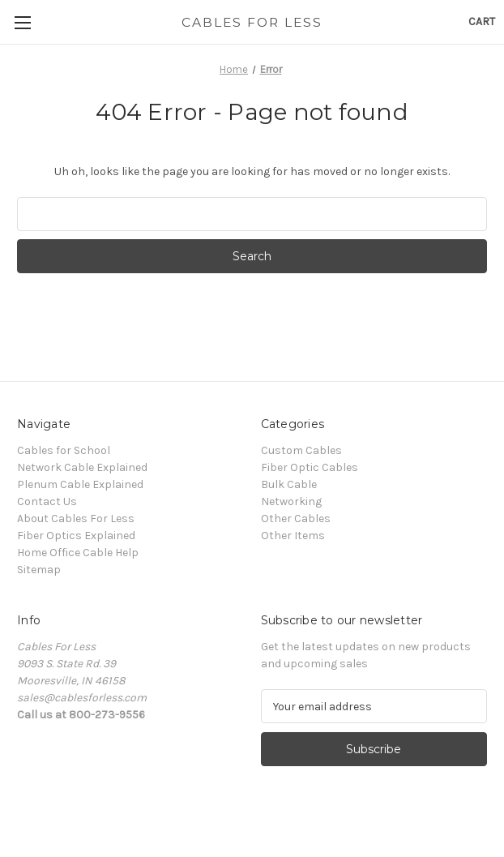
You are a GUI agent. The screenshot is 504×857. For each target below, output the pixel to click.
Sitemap (39, 570)
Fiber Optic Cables (310, 467)
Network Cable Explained (82, 467)
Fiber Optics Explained (76, 536)
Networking (291, 501)
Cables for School (64, 450)
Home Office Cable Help (78, 553)
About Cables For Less (76, 518)
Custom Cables (301, 450)
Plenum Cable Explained (80, 484)
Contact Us (47, 501)
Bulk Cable (289, 484)
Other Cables (296, 518)
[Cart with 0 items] (482, 21)
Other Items (293, 536)
